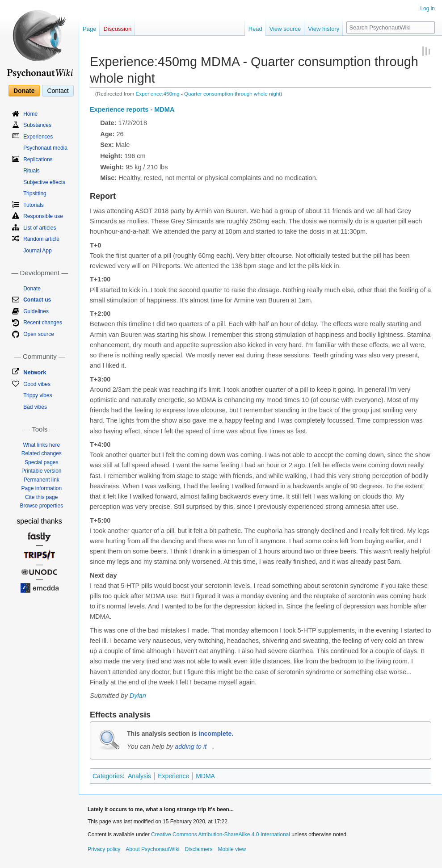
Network (35, 372)
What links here (41, 445)
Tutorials (34, 205)
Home (30, 114)
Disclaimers (198, 849)
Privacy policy (104, 849)
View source (285, 29)
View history (324, 29)
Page (89, 29)
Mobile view (232, 849)
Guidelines (36, 311)
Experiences (38, 137)
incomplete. (216, 734)
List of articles (40, 228)
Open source (39, 334)
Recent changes (43, 323)
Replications (38, 159)
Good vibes (37, 384)
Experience (173, 776)
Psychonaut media (45, 148)
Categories (108, 776)
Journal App (37, 251)
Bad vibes (35, 407)
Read (255, 29)
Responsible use (43, 216)
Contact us (37, 300)
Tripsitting (35, 193)
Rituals (32, 171)
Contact (58, 91)
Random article (41, 239)
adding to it (191, 746)
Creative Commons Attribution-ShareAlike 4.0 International (221, 834)
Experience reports (119, 109)
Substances (37, 125)
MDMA (164, 109)
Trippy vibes (38, 395)
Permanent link (42, 480)
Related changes (42, 453)
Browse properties (41, 506)
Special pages (41, 462)
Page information (41, 488)
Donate (24, 91)
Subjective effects (44, 182)
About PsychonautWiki (152, 849)
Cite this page (41, 497)
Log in (427, 8)
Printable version (41, 471)
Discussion (117, 29)
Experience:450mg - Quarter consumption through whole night (208, 94)
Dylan (138, 696)
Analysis (139, 776)
